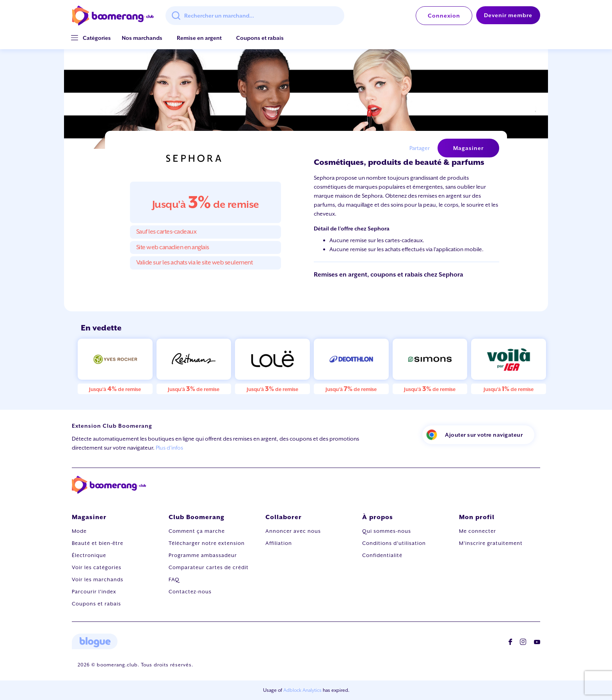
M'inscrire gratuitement (491, 543)
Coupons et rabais (260, 38)
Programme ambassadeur (203, 555)
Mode (79, 531)
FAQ (174, 579)
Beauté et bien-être (98, 543)
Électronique (89, 555)
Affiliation (279, 543)
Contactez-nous (190, 592)
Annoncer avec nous (293, 531)
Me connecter (478, 531)
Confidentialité (382, 555)
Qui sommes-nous (387, 531)
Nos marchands (142, 38)
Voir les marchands (98, 579)
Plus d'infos (169, 448)
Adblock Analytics (302, 690)
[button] (97, 38)
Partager (420, 148)
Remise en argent (199, 38)
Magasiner (468, 148)
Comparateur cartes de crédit (209, 567)
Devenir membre (508, 15)
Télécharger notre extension (207, 543)
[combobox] (255, 16)
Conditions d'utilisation (394, 543)
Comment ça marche (197, 531)
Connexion (444, 16)
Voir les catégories (97, 567)
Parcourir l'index (94, 592)
